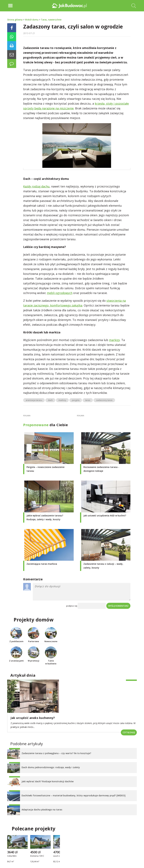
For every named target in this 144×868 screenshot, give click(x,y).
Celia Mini (12, 856)
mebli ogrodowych (60, 293)
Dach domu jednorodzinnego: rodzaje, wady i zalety (51, 767)
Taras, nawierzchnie (51, 20)
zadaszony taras (104, 400)
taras (88, 400)
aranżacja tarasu (34, 400)
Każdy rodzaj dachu (36, 186)
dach (50, 400)
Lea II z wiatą (59, 856)
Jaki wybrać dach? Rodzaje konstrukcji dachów (48, 781)
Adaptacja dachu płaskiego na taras (42, 810)
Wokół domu (32, 20)
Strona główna (15, 20)
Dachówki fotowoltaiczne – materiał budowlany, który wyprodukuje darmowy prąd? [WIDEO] (74, 795)
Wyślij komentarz (118, 606)
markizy (114, 340)
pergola (76, 400)
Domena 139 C (37, 856)
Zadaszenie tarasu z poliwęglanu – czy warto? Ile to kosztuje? (56, 753)
